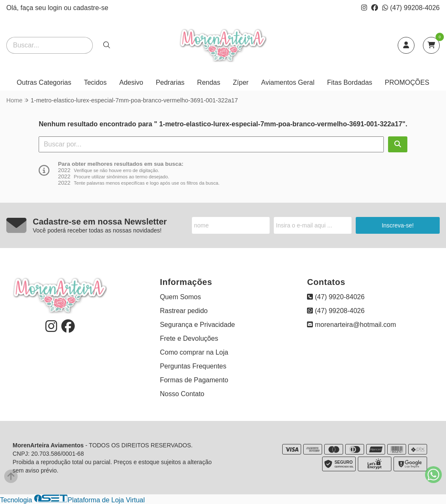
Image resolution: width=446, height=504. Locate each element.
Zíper (241, 82)
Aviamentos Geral (288, 82)
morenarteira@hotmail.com (352, 325)
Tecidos (95, 82)
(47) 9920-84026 (336, 297)
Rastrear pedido (184, 311)
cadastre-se (91, 8)
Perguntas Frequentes (193, 366)
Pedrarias (170, 82)
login (56, 8)
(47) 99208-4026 (411, 8)
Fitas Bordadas (350, 82)
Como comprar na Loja (194, 352)
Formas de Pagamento (194, 380)
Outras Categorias (44, 82)
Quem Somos (181, 297)
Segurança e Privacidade (198, 325)
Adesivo (131, 82)
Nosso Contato (182, 394)
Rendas (209, 82)
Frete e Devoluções (189, 338)
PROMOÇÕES (407, 82)
